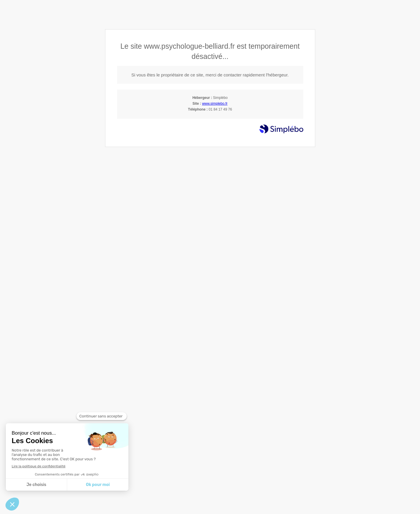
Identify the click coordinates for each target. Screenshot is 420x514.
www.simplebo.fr (215, 104)
